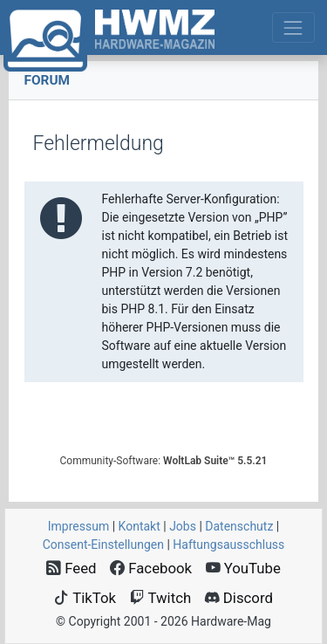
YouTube (243, 568)
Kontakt (140, 526)
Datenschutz (239, 526)
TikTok (85, 598)
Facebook (151, 568)
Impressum (78, 526)
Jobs (183, 526)
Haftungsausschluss (228, 545)
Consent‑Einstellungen (103, 545)
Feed (72, 568)
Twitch (161, 598)
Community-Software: (164, 461)
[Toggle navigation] (293, 27)
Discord (239, 598)
